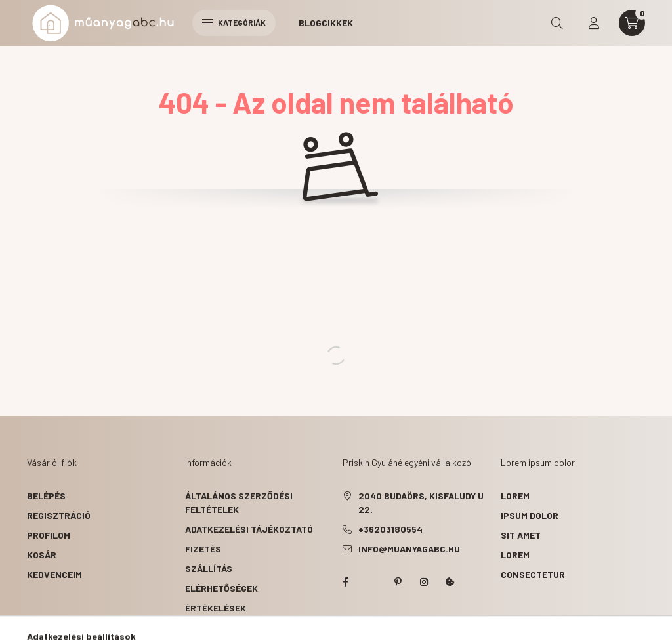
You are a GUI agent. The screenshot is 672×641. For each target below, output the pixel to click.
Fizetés (203, 549)
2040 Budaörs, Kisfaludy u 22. (421, 503)
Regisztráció (59, 515)
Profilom (49, 535)
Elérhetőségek (221, 588)
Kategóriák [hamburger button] (234, 22)
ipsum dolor (530, 515)
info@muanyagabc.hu (409, 549)
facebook (345, 582)
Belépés (46, 496)
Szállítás (209, 569)
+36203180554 (390, 529)
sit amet (521, 535)
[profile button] (594, 23)
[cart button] (632, 23)
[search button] (557, 23)
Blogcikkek (326, 23)
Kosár (42, 555)
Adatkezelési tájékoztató (249, 529)
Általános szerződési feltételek (239, 503)
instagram (424, 582)
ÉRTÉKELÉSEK (216, 608)
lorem (515, 496)
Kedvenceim (54, 574)
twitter (371, 582)
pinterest (398, 582)
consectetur (533, 574)
